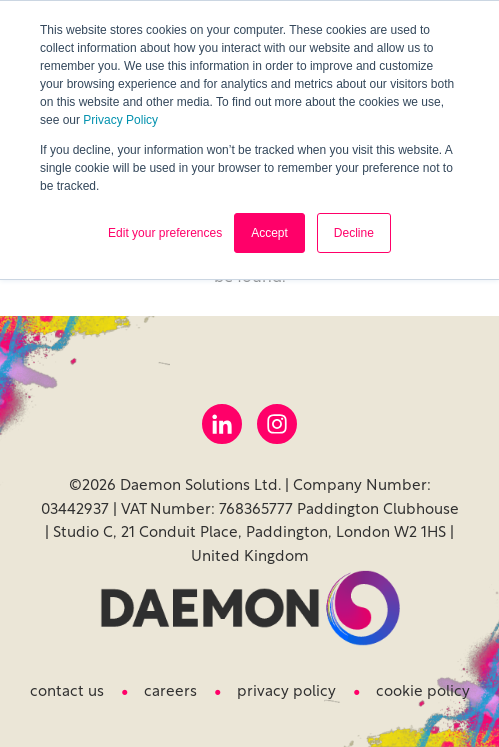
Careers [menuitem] (170, 692)
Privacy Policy (120, 120)
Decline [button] (354, 233)
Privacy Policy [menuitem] (286, 692)
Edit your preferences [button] (165, 233)
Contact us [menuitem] (67, 692)
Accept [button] (269, 233)
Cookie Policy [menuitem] (423, 692)
